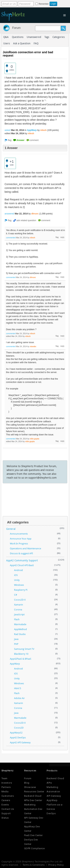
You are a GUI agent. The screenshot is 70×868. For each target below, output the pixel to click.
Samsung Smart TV (24, 649)
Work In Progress (19, 543)
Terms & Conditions (34, 865)
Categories (59, 37)
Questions (18, 37)
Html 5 (18, 688)
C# (16, 595)
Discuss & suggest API (21, 553)
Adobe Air (19, 698)
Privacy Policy (56, 865)
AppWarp (32, 130)
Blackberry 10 (21, 654)
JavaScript (19, 614)
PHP (16, 644)
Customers (8, 796)
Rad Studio (20, 634)
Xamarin (19, 605)
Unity (17, 580)
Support (6, 813)
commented (11, 238)
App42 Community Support (22, 560)
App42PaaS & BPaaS (21, 659)
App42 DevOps (18, 737)
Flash (17, 619)
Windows (19, 585)
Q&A (6, 37)
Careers (6, 800)
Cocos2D (19, 728)
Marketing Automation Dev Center (33, 809)
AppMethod (20, 629)
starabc (33, 346)
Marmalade (20, 624)
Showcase (30, 787)
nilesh (43, 130)
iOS (16, 575)
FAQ (36, 43)
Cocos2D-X (20, 600)
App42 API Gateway (20, 742)
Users (7, 43)
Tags (47, 37)
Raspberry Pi (21, 590)
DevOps (51, 813)
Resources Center (34, 792)
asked (7, 130)
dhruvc (35, 214)
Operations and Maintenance (25, 548)
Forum (16, 28)
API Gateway (54, 796)
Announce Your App (21, 539)
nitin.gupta (34, 439)
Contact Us (8, 809)
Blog (27, 783)
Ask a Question (22, 43)
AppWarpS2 (16, 733)
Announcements (19, 534)
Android (18, 570)
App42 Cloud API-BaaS (22, 565)
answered (9, 214)
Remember (44, 4)
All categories (18, 522)
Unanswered (34, 37)
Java (16, 639)
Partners (6, 787)
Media (5, 792)
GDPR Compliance (34, 848)
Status (5, 818)
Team (4, 778)
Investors (7, 783)
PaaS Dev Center (33, 835)
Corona (18, 609)
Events (5, 805)
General (11, 529)
